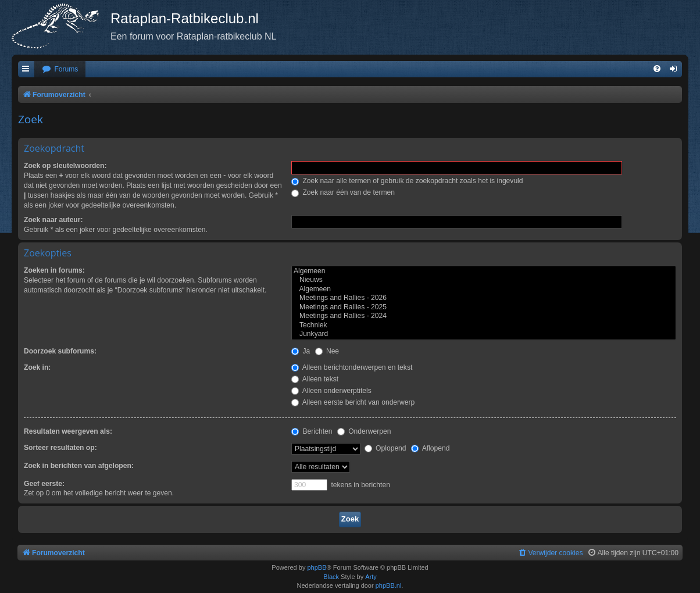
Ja (301, 351)
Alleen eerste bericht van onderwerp (353, 402)
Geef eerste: (44, 484)
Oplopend (385, 448)
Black (331, 577)
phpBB (317, 567)
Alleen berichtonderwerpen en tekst (352, 367)
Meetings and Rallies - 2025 (484, 308)
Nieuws (484, 280)
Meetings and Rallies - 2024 (484, 316)
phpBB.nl (389, 585)
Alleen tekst (315, 379)
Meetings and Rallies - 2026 (484, 298)
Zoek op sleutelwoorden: (65, 166)
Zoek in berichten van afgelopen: (79, 466)
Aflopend (430, 448)
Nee (327, 351)
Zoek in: (37, 367)
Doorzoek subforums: (60, 351)
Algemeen (484, 272)
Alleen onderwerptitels (331, 391)
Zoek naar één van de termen (343, 192)
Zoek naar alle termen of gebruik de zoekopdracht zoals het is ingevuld (407, 181)
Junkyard (484, 334)
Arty (371, 577)
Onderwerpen (364, 431)
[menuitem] (60, 69)
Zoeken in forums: (54, 270)
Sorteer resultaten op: (60, 448)
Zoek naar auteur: (53, 220)
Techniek (484, 326)
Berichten (312, 431)
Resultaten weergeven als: (68, 431)
